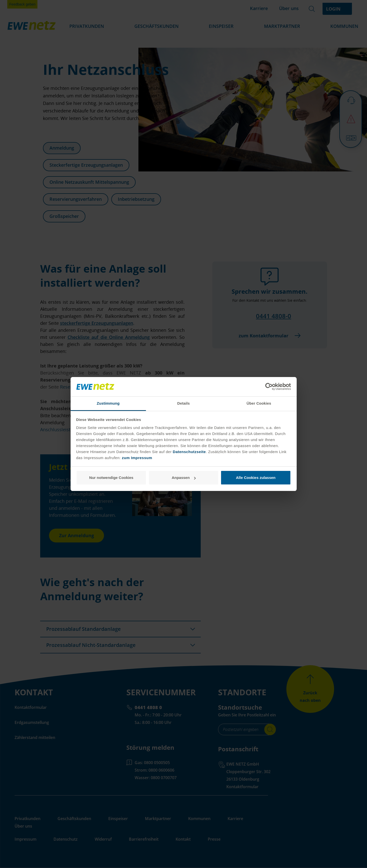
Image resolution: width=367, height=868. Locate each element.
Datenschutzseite (189, 452)
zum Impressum (137, 458)
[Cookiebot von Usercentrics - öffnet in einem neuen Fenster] (269, 387)
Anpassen (184, 478)
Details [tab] (184, 403)
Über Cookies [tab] (259, 403)
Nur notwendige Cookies (111, 478)
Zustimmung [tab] (108, 403)
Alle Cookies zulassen (256, 478)
